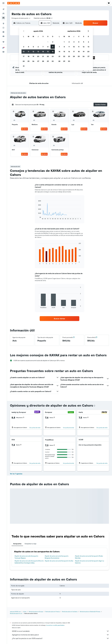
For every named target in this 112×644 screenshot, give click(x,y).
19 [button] (33, 56)
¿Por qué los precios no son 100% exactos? (60, 638)
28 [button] (43, 61)
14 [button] (43, 52)
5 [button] (33, 47)
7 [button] (43, 47)
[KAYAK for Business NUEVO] (3, 36)
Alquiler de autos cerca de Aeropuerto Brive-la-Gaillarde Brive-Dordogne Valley (29, 562)
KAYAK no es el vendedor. (60, 631)
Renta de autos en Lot (16, 613)
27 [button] (38, 61)
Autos (25, 612)
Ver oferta (24, 129)
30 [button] (53, 61)
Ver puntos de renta (35, 428)
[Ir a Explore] (3, 23)
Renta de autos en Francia (53, 612)
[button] (3, 3)
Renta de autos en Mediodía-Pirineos (90, 612)
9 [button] (53, 47)
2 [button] (53, 42)
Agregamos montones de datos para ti (60, 635)
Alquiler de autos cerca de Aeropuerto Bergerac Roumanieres (57, 557)
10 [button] (24, 52)
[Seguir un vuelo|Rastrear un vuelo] (3, 28)
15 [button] (48, 52)
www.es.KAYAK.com (15, 612)
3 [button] (24, 47)
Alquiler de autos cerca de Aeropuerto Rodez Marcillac (89, 557)
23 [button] (53, 56)
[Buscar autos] (3, 18)
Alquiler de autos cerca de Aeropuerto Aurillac (59, 561)
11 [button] (28, 52)
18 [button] (29, 56)
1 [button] (48, 42)
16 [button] (53, 52)
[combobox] (21, 18)
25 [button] (28, 61)
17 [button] (24, 56)
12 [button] (33, 52)
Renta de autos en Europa (36, 612)
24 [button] (24, 61)
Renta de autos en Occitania (70, 612)
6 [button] (38, 47)
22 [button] (48, 56)
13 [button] (38, 52)
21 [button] (43, 56)
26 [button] (33, 61)
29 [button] (48, 61)
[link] (59, 319)
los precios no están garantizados (55, 625)
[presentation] (94, 406)
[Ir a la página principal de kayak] (14, 3)
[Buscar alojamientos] (3, 14)
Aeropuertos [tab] (17, 544)
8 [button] (48, 47)
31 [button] (24, 66)
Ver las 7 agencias (16, 474)
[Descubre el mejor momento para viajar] (3, 32)
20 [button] (38, 56)
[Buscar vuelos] (3, 9)
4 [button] (29, 47)
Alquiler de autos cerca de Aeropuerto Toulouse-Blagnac (26, 557)
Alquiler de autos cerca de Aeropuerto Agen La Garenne (89, 562)
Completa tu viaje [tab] (30, 544)
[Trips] (3, 42)
